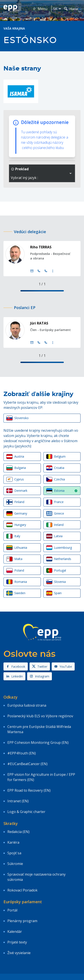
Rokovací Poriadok (22, 890)
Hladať (71, 9)
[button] (71, 173)
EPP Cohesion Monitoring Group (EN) (38, 743)
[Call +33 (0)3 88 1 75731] (46, 343)
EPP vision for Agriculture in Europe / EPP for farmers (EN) (41, 777)
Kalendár (15, 932)
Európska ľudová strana (27, 705)
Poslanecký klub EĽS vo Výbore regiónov (40, 716)
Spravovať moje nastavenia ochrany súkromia (36, 877)
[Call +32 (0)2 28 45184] (39, 271)
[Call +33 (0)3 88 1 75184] (46, 271)
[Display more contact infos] (53, 271)
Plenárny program (22, 921)
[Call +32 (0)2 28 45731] (39, 343)
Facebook (16, 666)
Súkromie (15, 864)
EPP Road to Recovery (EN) (29, 790)
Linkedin (14, 676)
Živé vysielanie (19, 953)
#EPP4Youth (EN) (22, 753)
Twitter (40, 666)
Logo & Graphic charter (26, 812)
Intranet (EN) (18, 801)
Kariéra (13, 842)
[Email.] (32, 271)
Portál (12, 910)
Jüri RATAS (39, 323)
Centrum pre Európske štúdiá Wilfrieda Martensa (39, 729)
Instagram (40, 676)
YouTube (63, 666)
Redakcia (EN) (18, 832)
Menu (40, 9)
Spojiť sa (14, 853)
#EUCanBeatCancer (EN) (27, 764)
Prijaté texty (17, 942)
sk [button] (58, 9)
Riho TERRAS (41, 247)
